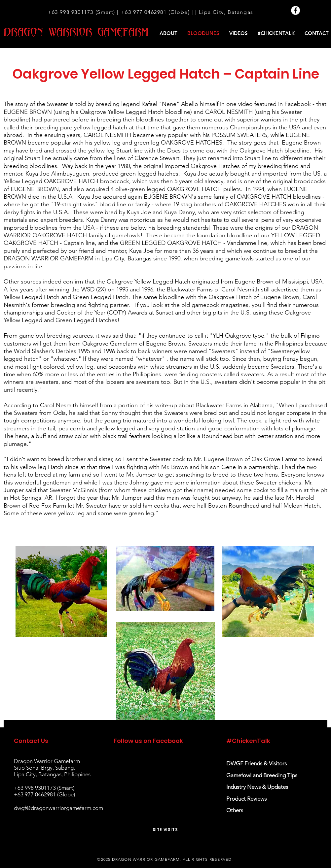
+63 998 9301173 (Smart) (81, 12)
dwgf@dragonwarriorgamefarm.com (58, 808)
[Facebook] (295, 10)
